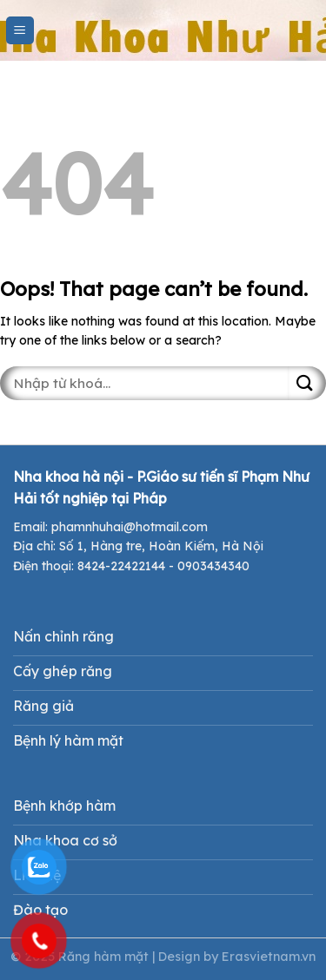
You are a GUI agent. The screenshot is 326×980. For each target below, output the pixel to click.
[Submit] (307, 383)
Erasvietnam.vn (269, 957)
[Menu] (20, 31)
